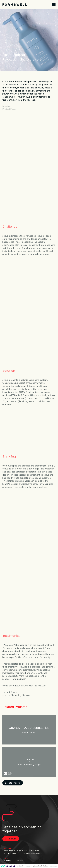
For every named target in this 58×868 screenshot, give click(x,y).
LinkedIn (20, 860)
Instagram (7, 860)
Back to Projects (13, 783)
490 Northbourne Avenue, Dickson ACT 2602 (21, 851)
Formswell (7, 848)
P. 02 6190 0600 (9, 853)
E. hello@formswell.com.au (31, 853)
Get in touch (11, 839)
